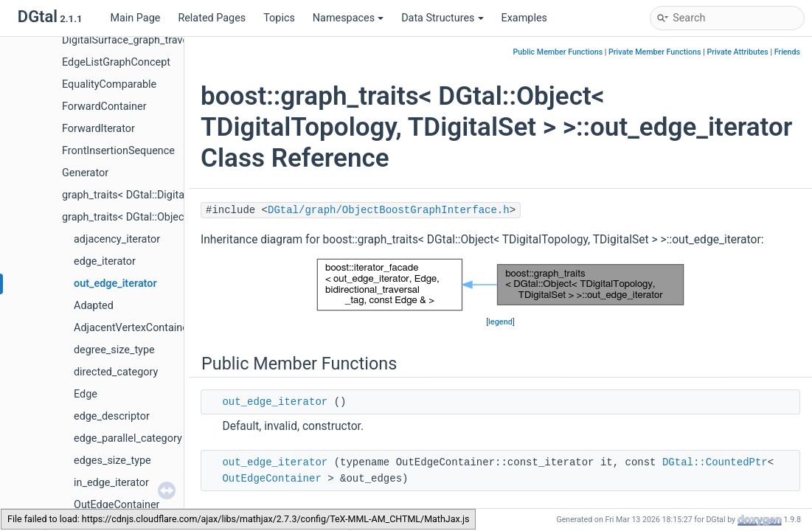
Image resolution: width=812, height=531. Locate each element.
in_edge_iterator (111, 483)
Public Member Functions (558, 52)
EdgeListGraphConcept (116, 62)
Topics (279, 18)
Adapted (94, 306)
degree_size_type (114, 350)
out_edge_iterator (115, 284)
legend (500, 322)
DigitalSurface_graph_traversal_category (157, 40)
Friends (787, 52)
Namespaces (348, 18)
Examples (524, 18)
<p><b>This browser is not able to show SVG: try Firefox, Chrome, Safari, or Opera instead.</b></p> (500, 285)
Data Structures (442, 18)
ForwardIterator (98, 129)
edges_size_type (112, 461)
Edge (86, 394)
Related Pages (212, 18)
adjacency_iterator (117, 239)
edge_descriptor (112, 416)
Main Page (135, 18)
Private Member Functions (655, 52)
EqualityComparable (109, 84)
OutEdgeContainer (117, 505)
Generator (85, 173)
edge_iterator (105, 261)
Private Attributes (737, 52)
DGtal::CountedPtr (715, 462)
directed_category (116, 372)
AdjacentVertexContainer (133, 328)
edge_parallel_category (128, 438)
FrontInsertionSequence (118, 151)
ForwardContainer (104, 107)
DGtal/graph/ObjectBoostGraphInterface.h (389, 210)
